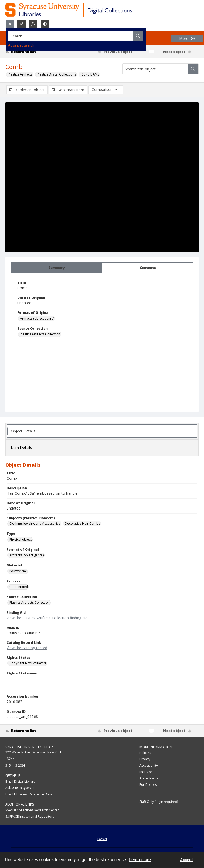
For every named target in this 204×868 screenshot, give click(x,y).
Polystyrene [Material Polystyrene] (18, 571)
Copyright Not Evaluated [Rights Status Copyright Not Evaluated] (28, 663)
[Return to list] (31, 52)
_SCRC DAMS (90, 74)
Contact (102, 839)
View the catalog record (27, 648)
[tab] (56, 268)
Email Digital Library (20, 782)
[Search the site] (82, 36)
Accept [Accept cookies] (186, 860)
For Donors (148, 785)
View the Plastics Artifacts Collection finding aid (47, 618)
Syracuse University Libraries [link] (31, 747)
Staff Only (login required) (159, 802)
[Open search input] (10, 24)
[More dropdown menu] (187, 38)
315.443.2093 (15, 766)
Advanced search (21, 45)
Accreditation (150, 779)
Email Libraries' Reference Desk (29, 794)
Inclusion (146, 772)
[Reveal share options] (22, 24)
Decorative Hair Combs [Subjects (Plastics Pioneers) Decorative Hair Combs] (82, 524)
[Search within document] (193, 69)
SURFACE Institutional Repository (30, 817)
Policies (145, 753)
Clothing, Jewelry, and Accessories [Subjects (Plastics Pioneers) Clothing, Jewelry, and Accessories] (35, 524)
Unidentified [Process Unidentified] (19, 587)
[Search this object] (155, 69)
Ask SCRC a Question (21, 788)
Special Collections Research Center (32, 810)
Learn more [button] (140, 860)
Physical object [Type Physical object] (20, 540)
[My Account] (33, 24)
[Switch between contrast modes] (45, 24)
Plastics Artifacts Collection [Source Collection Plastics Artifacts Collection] (40, 334)
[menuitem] (102, 839)
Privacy (145, 759)
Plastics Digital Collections (56, 74)
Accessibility (149, 766)
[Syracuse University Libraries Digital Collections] (84, 10)
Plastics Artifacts (20, 74)
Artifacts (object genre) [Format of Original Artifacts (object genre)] (37, 319)
